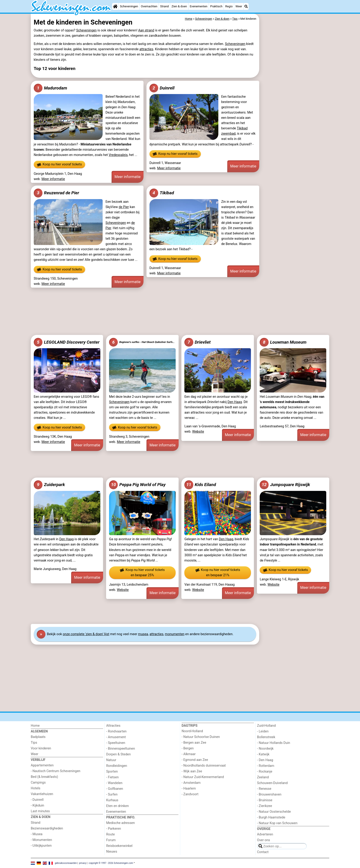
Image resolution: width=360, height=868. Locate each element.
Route (111, 834)
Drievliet (197, 342)
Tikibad (162, 193)
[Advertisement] (295, 119)
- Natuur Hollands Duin (274, 743)
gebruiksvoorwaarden (66, 863)
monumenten (175, 634)
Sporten (112, 772)
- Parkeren (114, 829)
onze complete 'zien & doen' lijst (86, 634)
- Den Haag (265, 760)
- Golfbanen (115, 789)
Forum (111, 840)
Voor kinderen (41, 748)
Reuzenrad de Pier (56, 193)
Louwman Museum (283, 342)
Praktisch (216, 6)
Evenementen (198, 6)
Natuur (111, 760)
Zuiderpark (49, 485)
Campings (38, 783)
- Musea (37, 834)
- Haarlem (189, 789)
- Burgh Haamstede (271, 817)
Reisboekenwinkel (120, 846)
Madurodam (51, 88)
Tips (34, 743)
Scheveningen (129, 6)
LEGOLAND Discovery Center (67, 342)
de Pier (124, 207)
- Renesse (264, 789)
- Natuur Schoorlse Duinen (201, 737)
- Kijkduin (37, 805)
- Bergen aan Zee (194, 743)
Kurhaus (112, 800)
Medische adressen (121, 823)
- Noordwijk (265, 749)
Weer (239, 6)
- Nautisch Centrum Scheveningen (56, 771)
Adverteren (265, 834)
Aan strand (146, 30)
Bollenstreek (266, 737)
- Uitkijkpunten (41, 846)
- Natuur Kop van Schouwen (277, 823)
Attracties (113, 726)
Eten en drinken (118, 806)
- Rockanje (265, 772)
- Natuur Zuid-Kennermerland (203, 777)
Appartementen (42, 765)
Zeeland (263, 777)
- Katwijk (263, 754)
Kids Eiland (200, 485)
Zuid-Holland (266, 726)
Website (198, 432)
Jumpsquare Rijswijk (285, 485)
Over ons (264, 840)
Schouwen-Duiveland (272, 783)
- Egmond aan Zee (195, 760)
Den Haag (235, 402)
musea (143, 634)
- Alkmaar (189, 754)
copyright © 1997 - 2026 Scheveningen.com (111, 863)
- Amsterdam (191, 783)
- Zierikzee (265, 806)
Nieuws (112, 852)
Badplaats (38, 737)
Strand (165, 6)
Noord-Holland (192, 731)
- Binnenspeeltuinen (121, 749)
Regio (229, 6)
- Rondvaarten (117, 731)
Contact (263, 852)
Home (35, 726)
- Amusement (116, 737)
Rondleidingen (117, 766)
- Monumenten (41, 840)
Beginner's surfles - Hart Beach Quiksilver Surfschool (142, 342)
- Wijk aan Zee (192, 771)
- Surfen (112, 794)
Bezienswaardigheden (47, 828)
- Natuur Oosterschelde (274, 812)
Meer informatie (53, 179)
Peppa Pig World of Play (137, 485)
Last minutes (40, 811)
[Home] (115, 6)
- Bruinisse (265, 800)
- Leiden (263, 731)
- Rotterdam (266, 766)
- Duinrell (37, 800)
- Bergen (188, 748)
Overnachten (149, 6)
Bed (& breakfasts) (44, 777)
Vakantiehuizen (42, 794)
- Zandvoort (190, 794)
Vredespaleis (118, 155)
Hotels (36, 788)
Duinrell (162, 88)
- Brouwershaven (269, 794)
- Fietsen (112, 777)
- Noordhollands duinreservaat (204, 766)
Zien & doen (179, 6)
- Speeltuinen (116, 743)
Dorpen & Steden (119, 754)
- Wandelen (114, 783)
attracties (146, 49)
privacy (83, 863)
